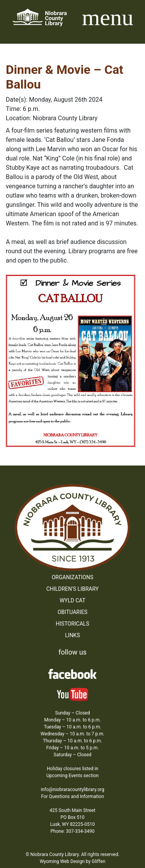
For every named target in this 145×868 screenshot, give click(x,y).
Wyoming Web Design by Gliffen (73, 861)
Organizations (73, 577)
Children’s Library (72, 589)
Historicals (72, 624)
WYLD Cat (72, 600)
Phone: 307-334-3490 (73, 831)
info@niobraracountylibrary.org (72, 790)
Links (72, 635)
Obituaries (72, 612)
